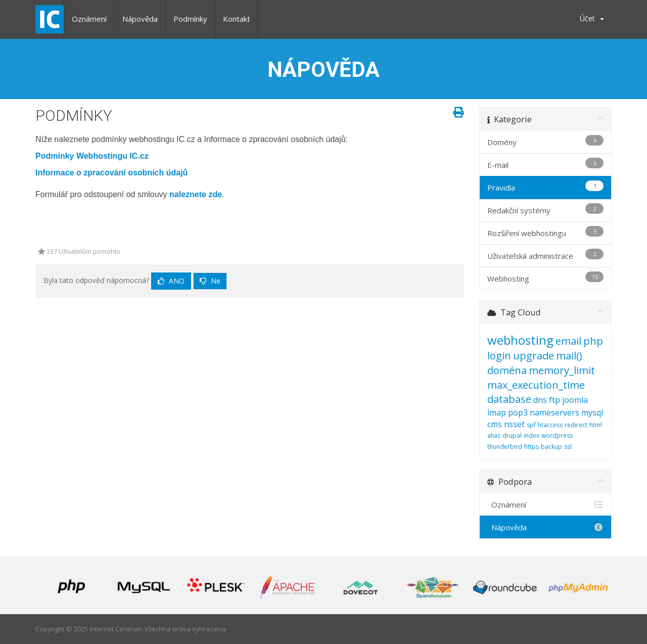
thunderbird (505, 447)
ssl (568, 447)
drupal (512, 435)
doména (507, 370)
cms (495, 424)
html (596, 425)
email (568, 341)
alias (494, 435)
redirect (576, 425)
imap (497, 412)
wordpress (557, 435)
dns (540, 400)
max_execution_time (536, 385)
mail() (569, 356)
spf (531, 425)
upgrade (534, 356)
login (499, 356)
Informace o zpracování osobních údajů (111, 173)
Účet (592, 18)
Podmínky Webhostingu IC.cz (92, 156)
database (509, 399)
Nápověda (140, 19)
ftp (554, 400)
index (532, 435)
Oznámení (89, 19)
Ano (171, 281)
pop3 (518, 412)
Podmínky (190, 19)
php (593, 341)
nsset (514, 424)
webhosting (520, 340)
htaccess (550, 425)
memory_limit (562, 370)
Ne (210, 281)
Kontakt (237, 19)
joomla (575, 400)
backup (551, 447)
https (532, 447)
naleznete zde (196, 194)
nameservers (554, 412)
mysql (592, 412)
